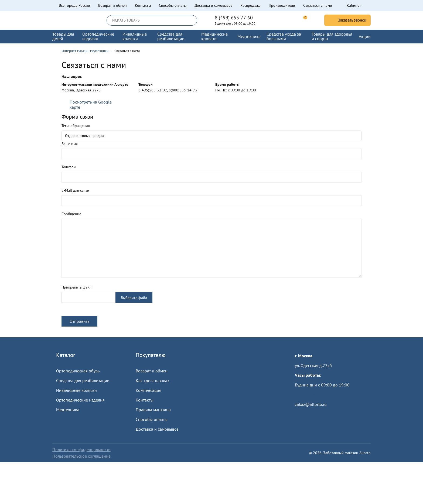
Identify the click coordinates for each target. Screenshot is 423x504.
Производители (282, 5)
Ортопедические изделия (80, 400)
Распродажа (250, 5)
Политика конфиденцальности (81, 450)
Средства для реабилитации (83, 380)
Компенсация (149, 390)
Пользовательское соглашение (81, 456)
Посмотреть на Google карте (91, 104)
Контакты (143, 5)
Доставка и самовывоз (213, 5)
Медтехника (68, 410)
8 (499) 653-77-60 (234, 18)
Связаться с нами (318, 5)
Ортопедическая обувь (78, 371)
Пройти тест (306, 395)
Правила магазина (153, 410)
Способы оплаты (173, 5)
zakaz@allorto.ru (311, 404)
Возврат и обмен (112, 5)
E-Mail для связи (75, 190)
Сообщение (71, 214)
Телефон (69, 167)
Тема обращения (76, 126)
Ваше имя (70, 144)
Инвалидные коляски (76, 390)
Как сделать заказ (152, 380)
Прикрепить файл (76, 287)
